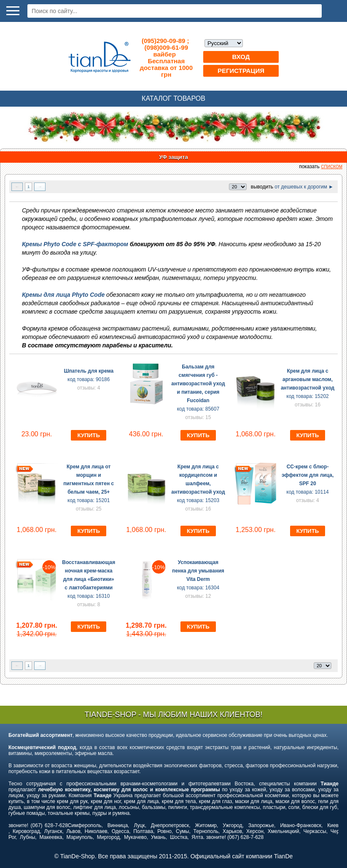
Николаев (96, 831)
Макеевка (51, 837)
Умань (158, 837)
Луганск (53, 831)
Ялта (197, 837)
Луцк (139, 825)
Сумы (182, 831)
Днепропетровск (170, 825)
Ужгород (232, 825)
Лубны (27, 837)
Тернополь (206, 831)
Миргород (108, 837)
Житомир (206, 825)
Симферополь (85, 825)
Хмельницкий (284, 831)
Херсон (255, 831)
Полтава (143, 831)
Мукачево (135, 837)
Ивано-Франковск (300, 825)
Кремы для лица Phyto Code (63, 295)
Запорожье (261, 825)
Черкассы (315, 831)
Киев (333, 825)
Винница (118, 825)
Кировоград (26, 831)
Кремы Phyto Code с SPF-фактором (76, 244)
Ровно (164, 831)
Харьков (232, 831)
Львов (73, 831)
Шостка (179, 837)
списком (332, 167)
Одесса (120, 831)
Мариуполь (80, 837)
